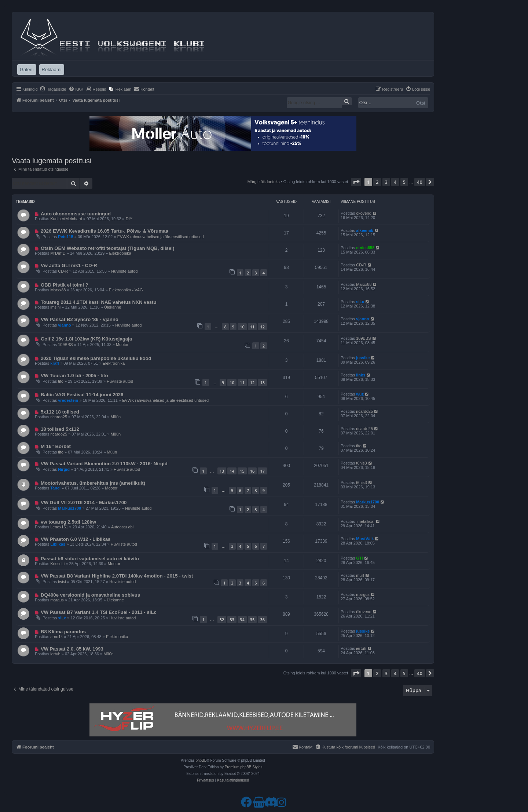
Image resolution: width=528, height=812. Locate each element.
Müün (116, 417)
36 (262, 620)
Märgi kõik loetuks (264, 182)
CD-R (63, 271)
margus (57, 600)
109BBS (65, 345)
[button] (356, 182)
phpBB (201, 760)
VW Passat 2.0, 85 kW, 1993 (72, 649)
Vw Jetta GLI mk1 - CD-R (69, 265)
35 (252, 620)
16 (252, 471)
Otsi (421, 103)
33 (232, 620)
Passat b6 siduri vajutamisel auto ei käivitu (90, 559)
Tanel (55, 488)
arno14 (56, 637)
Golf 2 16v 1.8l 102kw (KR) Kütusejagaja (86, 339)
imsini (55, 307)
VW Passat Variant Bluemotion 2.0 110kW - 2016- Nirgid (104, 464)
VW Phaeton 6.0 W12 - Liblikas (76, 539)
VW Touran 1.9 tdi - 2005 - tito (74, 376)
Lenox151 (59, 527)
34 (242, 620)
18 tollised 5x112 (60, 429)
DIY (129, 219)
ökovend (364, 213)
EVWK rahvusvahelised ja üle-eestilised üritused (161, 237)
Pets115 (66, 237)
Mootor (122, 345)
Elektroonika (120, 253)
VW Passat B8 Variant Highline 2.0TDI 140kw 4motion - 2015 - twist (117, 576)
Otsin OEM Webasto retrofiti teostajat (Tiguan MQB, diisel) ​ (108, 248)
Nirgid (64, 469)
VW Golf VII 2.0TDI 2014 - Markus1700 (84, 503)
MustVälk (365, 539)
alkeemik (364, 230)
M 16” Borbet (56, 446)
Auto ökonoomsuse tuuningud (76, 214)
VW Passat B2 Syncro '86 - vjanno (80, 319)
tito (61, 381)
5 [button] (404, 182)
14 (232, 471)
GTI (359, 558)
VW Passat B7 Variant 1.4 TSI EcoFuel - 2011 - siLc (99, 612)
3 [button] (386, 182)
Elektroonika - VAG (126, 290)
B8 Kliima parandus (63, 632)
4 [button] (395, 182)
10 (242, 327)
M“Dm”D (58, 253)
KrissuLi (57, 564)
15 (242, 471)
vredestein (68, 400)
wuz (360, 394)
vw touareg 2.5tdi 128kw (68, 522)
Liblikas (58, 544)
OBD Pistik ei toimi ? (65, 285)
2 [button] (377, 182)
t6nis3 (361, 463)
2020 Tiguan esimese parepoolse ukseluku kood (96, 358)
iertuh (55, 654)
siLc (360, 302)
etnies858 (365, 248)
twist (62, 582)
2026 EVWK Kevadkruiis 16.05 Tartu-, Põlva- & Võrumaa (104, 231)
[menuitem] (53, 89)
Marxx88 (58, 290)
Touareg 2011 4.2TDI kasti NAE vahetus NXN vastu (99, 302)
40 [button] (420, 182)
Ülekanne (113, 307)
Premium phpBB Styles (244, 767)
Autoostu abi (122, 527)
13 (262, 383)
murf (360, 575)
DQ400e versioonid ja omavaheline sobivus (90, 595)
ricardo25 (59, 417)
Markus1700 (69, 508)
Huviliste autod (124, 271)
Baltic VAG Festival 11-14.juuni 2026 (82, 395)
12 (262, 327)
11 (252, 327)
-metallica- (365, 521)
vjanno (64, 325)
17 (262, 471)
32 (222, 620)
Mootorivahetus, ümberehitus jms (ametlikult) (93, 483)
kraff (55, 363)
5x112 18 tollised (60, 412)
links (361, 375)
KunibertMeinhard (66, 219)
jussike (363, 358)
